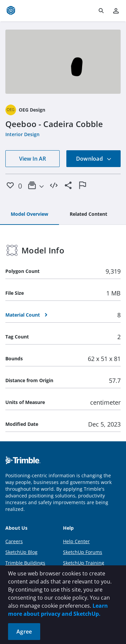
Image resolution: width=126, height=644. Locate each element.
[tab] (29, 214)
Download (94, 159)
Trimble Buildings (25, 563)
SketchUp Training (84, 563)
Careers (14, 541)
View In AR (33, 159)
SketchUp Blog (21, 552)
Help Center (76, 541)
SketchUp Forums (83, 552)
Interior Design (22, 134)
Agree (24, 632)
